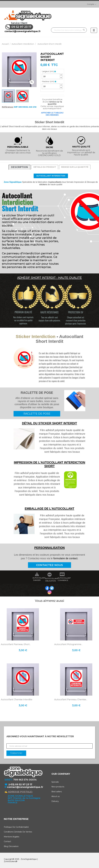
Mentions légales (12, 837)
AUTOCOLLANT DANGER (37, 579)
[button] (61, 75)
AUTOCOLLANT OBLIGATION (49, 580)
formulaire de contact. (66, 558)
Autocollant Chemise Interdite (17, 700)
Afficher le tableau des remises (52, 114)
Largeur (48, 71)
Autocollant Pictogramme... (68, 644)
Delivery (55, 801)
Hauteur (48, 82)
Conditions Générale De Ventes (18, 832)
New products (58, 787)
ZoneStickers (10, 861)
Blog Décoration (11, 846)
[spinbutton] (52, 76)
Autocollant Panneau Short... (16, 644)
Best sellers (57, 792)
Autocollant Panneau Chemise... (71, 700)
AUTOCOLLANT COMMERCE (62, 579)
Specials (55, 782)
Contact (7, 841)
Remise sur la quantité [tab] (75, 167)
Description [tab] (19, 167)
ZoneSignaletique (29, 859)
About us (55, 796)
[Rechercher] (69, 30)
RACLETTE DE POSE (37, 414)
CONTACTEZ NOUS (49, 565)
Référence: (8, 107)
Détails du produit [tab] (45, 167)
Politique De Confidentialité (16, 827)
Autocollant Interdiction (51, 176)
